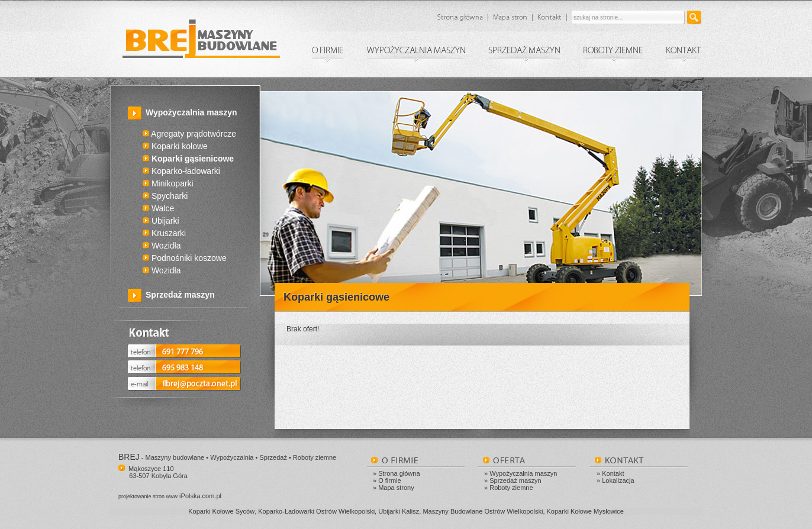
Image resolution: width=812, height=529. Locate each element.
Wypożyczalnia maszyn (523, 473)
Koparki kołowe (175, 146)
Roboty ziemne (511, 488)
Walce (158, 208)
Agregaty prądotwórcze (189, 134)
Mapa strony (396, 488)
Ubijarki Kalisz (399, 511)
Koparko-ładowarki (181, 171)
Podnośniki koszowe (185, 258)
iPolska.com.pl (170, 496)
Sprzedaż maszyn (180, 295)
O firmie (390, 480)
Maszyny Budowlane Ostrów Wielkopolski (483, 511)
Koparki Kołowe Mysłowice (585, 511)
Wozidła (162, 246)
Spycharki (165, 196)
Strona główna (399, 473)
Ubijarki (161, 221)
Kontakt (613, 473)
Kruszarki (164, 233)
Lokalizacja (618, 480)
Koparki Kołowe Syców (221, 511)
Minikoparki (168, 183)
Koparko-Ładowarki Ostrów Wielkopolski (316, 511)
